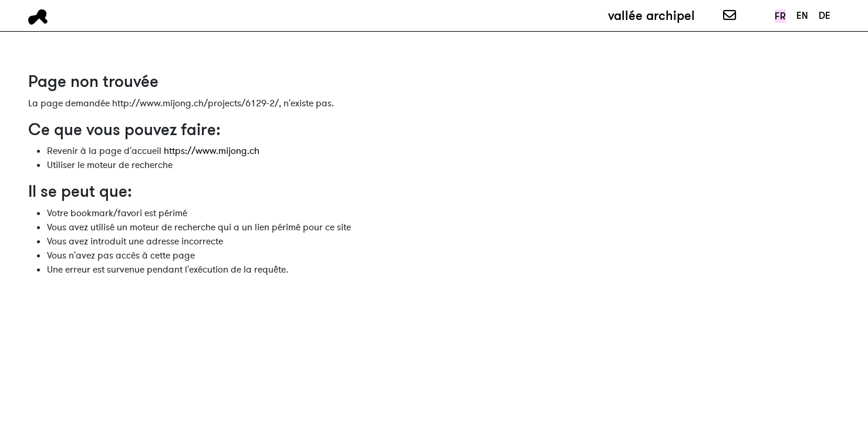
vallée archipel (651, 15)
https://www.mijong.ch (212, 151)
